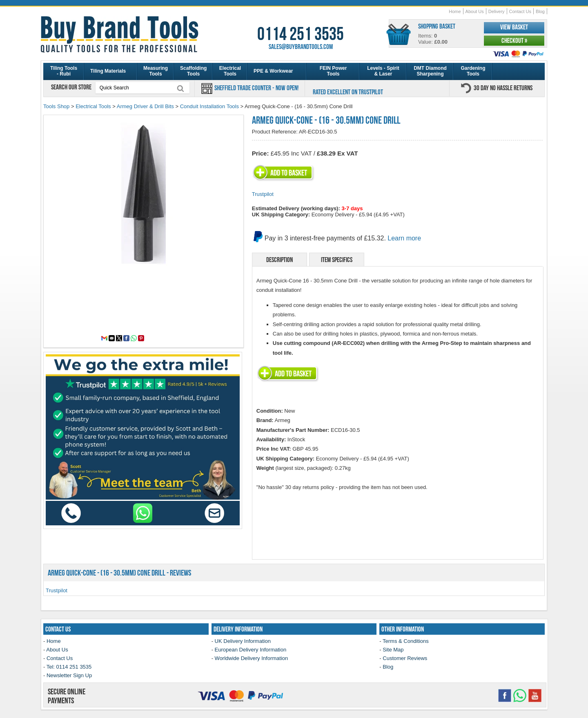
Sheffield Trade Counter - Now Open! (256, 88)
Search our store (72, 87)
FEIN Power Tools (333, 71)
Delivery (497, 11)
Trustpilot (263, 194)
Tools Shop (56, 106)
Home (455, 11)
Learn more (404, 238)
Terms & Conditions (406, 641)
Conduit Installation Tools (209, 106)
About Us (475, 11)
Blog (540, 11)
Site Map (393, 650)
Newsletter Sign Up (69, 675)
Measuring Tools (156, 71)
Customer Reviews (405, 658)
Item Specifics (337, 260)
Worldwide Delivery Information (252, 658)
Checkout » (514, 40)
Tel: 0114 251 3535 (69, 667)
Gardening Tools (473, 71)
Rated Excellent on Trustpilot (348, 92)
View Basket (514, 27)
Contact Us (520, 11)
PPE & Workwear (273, 71)
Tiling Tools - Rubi (64, 71)
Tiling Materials (108, 71)
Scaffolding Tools (193, 71)
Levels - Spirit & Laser (383, 71)
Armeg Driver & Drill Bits (145, 106)
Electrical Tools (230, 71)
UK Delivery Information (243, 641)
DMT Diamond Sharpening (430, 71)
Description (280, 260)
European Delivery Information (251, 650)
